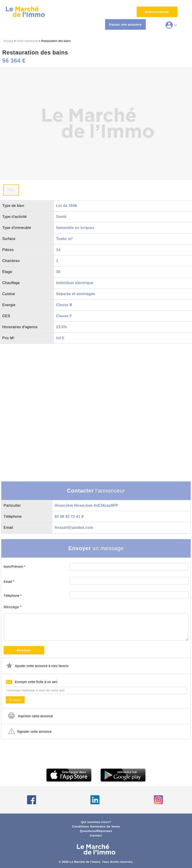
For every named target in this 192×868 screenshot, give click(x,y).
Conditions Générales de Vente (96, 826)
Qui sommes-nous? (96, 822)
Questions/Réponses (96, 831)
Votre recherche (27, 41)
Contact (96, 835)
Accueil (8, 41)
